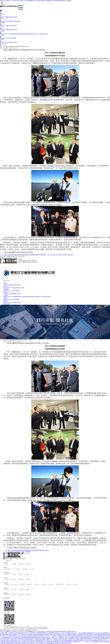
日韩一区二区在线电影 (53, 640)
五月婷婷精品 (29, 634)
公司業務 (5, 295)
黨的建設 (5, 301)
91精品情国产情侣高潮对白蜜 (7, 643)
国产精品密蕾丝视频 (105, 642)
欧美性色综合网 (104, 634)
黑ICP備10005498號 (27, 259)
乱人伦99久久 (49, 636)
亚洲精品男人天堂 (91, 639)
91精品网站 (102, 637)
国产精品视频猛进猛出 (77, 636)
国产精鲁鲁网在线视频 (100, 639)
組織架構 (11, 17)
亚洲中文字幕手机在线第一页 (12, 640)
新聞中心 (5, 286)
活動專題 (2, 38)
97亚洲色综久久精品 (59, 643)
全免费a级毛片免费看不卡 (44, 634)
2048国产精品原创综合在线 (14, 636)
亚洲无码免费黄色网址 (19, 639)
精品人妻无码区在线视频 (68, 637)
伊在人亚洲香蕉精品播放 (92, 640)
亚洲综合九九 (88, 642)
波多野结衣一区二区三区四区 (18, 634)
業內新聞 (14, 21)
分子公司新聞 (9, 21)
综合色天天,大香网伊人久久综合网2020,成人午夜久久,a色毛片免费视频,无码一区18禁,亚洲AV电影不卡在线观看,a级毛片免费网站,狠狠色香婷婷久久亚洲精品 (36, 1)
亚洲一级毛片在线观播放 (68, 639)
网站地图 (73, 632)
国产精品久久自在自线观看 (93, 634)
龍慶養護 (12, 34)
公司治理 (5, 292)
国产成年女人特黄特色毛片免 (58, 634)
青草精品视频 (31, 642)
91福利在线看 (56, 642)
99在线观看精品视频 (82, 634)
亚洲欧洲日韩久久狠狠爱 (26, 636)
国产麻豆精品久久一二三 (79, 642)
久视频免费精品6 (51, 633)
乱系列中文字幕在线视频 (7, 642)
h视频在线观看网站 (46, 639)
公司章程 (6, 30)
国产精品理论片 (17, 642)
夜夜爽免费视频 (28, 639)
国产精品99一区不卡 (67, 636)
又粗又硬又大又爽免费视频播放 (81, 637)
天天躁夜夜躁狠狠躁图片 (41, 633)
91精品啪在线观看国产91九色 (41, 640)
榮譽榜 (15, 38)
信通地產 (21, 34)
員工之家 (6, 38)
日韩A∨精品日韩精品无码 (89, 636)
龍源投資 (25, 34)
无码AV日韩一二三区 (76, 633)
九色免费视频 (68, 634)
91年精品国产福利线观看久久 (79, 640)
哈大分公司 (7, 34)
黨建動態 (11, 42)
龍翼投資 (29, 34)
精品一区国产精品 (24, 640)
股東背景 (15, 17)
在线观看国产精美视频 (35, 637)
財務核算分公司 (35, 34)
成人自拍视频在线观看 (24, 637)
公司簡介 (2, 17)
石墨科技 (41, 34)
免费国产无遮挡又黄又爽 (20, 643)
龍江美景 (11, 38)
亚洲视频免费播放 (50, 643)
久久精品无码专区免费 (56, 639)
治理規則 (2, 30)
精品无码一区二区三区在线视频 (63, 633)
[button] (54, 338)
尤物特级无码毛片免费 (8, 639)
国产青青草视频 (48, 642)
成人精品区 (31, 640)
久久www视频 (58, 637)
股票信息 (2, 26)
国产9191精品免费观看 (94, 637)
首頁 (4, 282)
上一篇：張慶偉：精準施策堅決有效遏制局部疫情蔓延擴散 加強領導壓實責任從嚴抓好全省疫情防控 (23, 255)
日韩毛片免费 (29, 643)
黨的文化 (2, 42)
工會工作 (6, 42)
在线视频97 (74, 634)
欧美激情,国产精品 (104, 636)
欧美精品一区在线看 (57, 636)
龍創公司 (46, 34)
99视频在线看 (83, 639)
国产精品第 (77, 639)
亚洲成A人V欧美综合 (14, 637)
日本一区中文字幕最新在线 (39, 643)
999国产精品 (35, 634)
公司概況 (5, 283)
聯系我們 (14, 26)
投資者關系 (6, 289)
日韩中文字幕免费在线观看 (65, 640)
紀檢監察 (15, 42)
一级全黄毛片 (24, 642)
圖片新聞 (18, 21)
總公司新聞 (3, 21)
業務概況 (2, 34)
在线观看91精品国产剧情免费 (15, 633)
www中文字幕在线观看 (100, 633)
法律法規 (15, 30)
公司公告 (6, 26)
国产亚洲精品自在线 (37, 639)
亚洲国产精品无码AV (39, 642)
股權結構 (11, 30)
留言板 (10, 26)
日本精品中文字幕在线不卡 (39, 636)
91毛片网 (97, 636)
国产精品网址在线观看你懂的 (66, 642)
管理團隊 (6, 17)
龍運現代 (16, 34)
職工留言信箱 (7, 304)
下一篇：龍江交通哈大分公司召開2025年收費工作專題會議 (59, 255)
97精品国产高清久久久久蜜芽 (48, 637)
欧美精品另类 (8, 634)
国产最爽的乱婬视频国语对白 (88, 633)
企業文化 (5, 298)
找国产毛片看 (67, 643)
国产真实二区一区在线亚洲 (29, 633)
